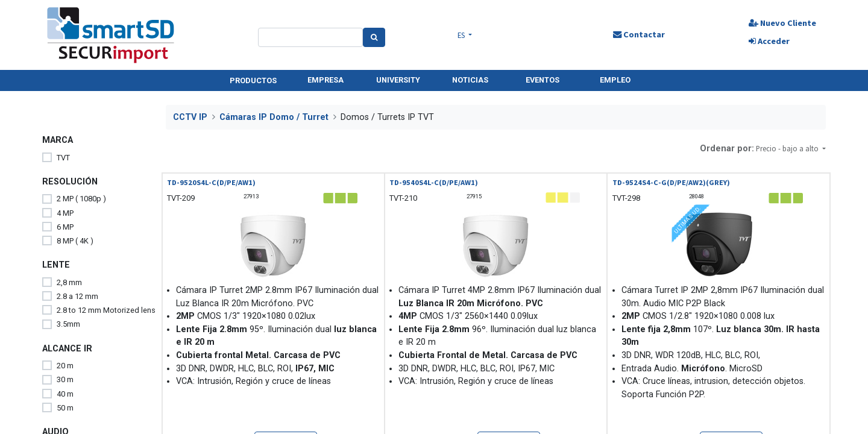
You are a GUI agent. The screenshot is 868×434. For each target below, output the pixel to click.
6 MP (65, 227)
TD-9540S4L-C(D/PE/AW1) (434, 182)
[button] (791, 149)
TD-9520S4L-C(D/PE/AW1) (211, 182)
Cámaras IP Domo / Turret (274, 117)
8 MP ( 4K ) (75, 241)
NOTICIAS (470, 80)
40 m (65, 394)
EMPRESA (325, 80)
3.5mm (68, 324)
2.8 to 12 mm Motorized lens (106, 310)
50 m (65, 408)
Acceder (769, 41)
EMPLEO (615, 80)
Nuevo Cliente (782, 23)
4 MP (65, 213)
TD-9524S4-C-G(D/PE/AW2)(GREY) (671, 182)
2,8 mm (69, 282)
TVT (63, 158)
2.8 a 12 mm (77, 296)
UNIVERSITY (398, 80)
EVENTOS (542, 80)
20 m (65, 366)
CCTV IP (190, 117)
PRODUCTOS (253, 80)
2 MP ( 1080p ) (81, 199)
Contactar (639, 34)
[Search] (374, 37)
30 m (65, 379)
